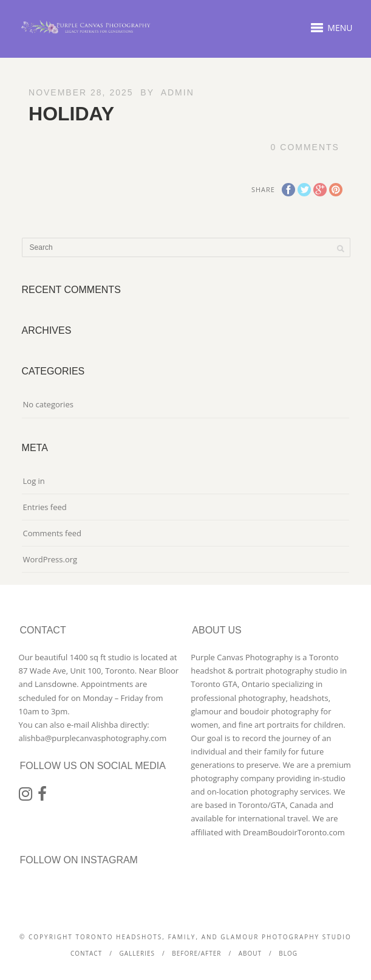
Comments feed (52, 533)
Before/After (196, 953)
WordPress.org (50, 559)
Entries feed (45, 507)
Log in (34, 481)
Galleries (137, 953)
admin (178, 92)
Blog (288, 953)
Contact (86, 953)
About (250, 953)
